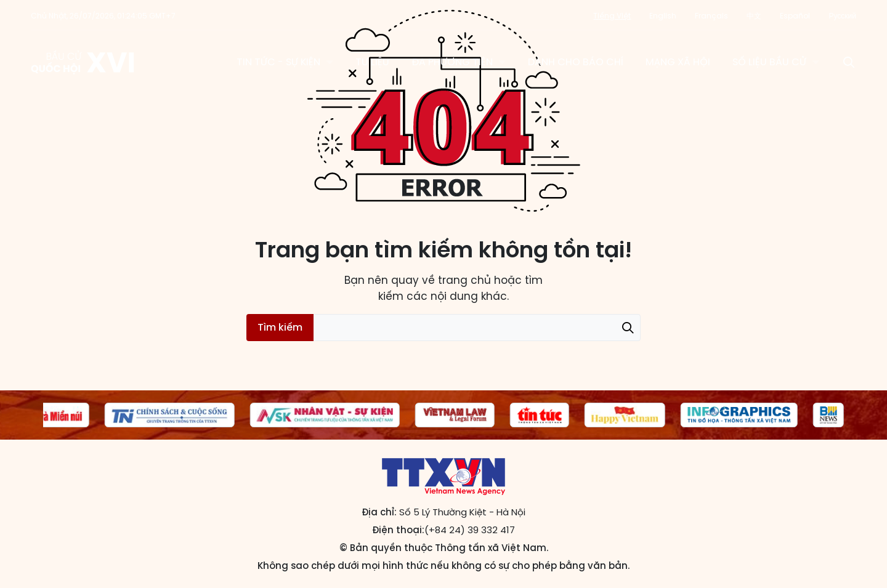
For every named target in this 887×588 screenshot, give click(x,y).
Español (795, 16)
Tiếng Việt (612, 16)
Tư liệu (372, 62)
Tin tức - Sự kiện (278, 62)
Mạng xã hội (678, 62)
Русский (842, 16)
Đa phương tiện (452, 62)
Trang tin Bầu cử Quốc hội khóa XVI (83, 62)
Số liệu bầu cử (769, 62)
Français (711, 16)
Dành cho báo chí (576, 62)
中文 (754, 16)
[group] (47, 415)
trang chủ (464, 280)
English (663, 16)
